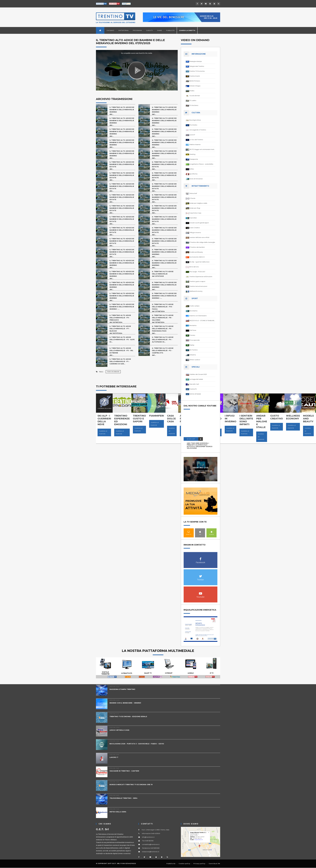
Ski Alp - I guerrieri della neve (199, 262)
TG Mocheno (194, 105)
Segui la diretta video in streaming (201, 472)
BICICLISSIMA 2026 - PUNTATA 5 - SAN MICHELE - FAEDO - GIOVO (138, 744)
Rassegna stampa (196, 61)
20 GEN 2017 (191, 439)
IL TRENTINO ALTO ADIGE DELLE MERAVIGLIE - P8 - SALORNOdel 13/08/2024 (163, 319)
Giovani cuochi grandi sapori (199, 223)
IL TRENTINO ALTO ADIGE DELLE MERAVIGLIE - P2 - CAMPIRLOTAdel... (163, 352)
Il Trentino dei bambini (197, 247)
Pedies (192, 91)
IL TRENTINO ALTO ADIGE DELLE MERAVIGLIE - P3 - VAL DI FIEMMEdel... (122, 352)
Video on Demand (113, 372)
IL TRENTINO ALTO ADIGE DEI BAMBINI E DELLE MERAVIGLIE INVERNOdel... (121, 111)
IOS (200, 532)
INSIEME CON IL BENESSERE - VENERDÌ (126, 703)
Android (211, 532)
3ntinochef (193, 193)
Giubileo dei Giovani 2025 (198, 374)
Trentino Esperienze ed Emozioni (201, 277)
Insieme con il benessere (198, 316)
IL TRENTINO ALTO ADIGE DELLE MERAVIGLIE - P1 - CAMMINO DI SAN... (121, 361)
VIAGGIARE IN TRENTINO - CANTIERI (125, 771)
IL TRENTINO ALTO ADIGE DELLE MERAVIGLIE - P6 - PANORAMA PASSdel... (163, 330)
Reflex (192, 169)
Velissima (193, 355)
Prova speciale (195, 340)
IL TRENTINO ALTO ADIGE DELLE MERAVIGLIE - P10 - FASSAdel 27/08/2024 (163, 308)
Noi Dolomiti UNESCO (197, 257)
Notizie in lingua (195, 86)
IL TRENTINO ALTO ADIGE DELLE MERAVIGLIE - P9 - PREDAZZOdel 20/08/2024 (121, 319)
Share (159, 30)
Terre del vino (194, 267)
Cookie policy (184, 864)
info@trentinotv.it (148, 837)
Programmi (137, 30)
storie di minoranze (196, 179)
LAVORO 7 (114, 757)
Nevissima (193, 325)
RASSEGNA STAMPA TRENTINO (123, 689)
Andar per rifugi (195, 208)
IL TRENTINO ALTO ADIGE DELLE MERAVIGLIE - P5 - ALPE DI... (121, 339)
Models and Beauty (196, 252)
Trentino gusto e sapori (197, 281)
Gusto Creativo (195, 228)
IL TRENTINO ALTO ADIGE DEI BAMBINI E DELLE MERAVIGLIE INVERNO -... (163, 296)
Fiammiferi (193, 218)
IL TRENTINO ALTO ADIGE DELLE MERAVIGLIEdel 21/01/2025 (163, 274)
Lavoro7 (192, 135)
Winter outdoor (195, 360)
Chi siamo (110, 30)
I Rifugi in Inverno (195, 232)
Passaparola (194, 159)
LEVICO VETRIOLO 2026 (120, 730)
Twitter (201, 575)
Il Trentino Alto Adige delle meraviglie (202, 242)
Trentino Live (200, 468)
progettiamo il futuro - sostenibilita (201, 164)
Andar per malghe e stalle (198, 203)
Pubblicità (170, 30)
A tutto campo (194, 306)
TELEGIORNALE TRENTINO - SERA (124, 798)
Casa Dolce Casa (195, 213)
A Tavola (192, 198)
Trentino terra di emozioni (198, 286)
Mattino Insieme (195, 144)
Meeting (192, 154)
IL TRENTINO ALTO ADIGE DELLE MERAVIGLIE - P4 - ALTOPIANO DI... (163, 339)
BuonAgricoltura (195, 120)
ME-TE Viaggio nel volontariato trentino (202, 149)
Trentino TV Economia (197, 71)
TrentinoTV (193, 389)
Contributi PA (214, 864)
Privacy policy (199, 864)
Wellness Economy (196, 291)
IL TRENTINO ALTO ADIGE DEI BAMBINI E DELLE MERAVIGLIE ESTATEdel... (121, 165)
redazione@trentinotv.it (151, 852)
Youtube (201, 592)
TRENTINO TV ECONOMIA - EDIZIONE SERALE (129, 716)
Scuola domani (195, 96)
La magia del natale (196, 379)
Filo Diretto (193, 125)
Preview (192, 335)
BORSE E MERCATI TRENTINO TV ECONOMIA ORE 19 (132, 784)
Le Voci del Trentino (196, 140)
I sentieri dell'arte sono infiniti (199, 237)
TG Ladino (193, 100)
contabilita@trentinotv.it (151, 844)
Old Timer (193, 330)
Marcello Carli (194, 384)
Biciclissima (193, 311)
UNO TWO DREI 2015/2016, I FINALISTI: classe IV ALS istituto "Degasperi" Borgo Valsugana (200, 446)
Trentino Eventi (195, 76)
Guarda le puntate (103, 432)
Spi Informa (193, 174)
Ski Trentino (194, 350)
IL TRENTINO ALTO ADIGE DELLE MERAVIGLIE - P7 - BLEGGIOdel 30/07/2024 (121, 330)
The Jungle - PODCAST (197, 272)
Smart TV (189, 532)
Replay (192, 345)
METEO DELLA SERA (118, 812)
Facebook (201, 558)
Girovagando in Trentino (198, 130)
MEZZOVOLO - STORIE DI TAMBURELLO (202, 321)
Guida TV (149, 30)
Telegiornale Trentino (197, 66)
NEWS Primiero (195, 81)
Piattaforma (123, 30)
